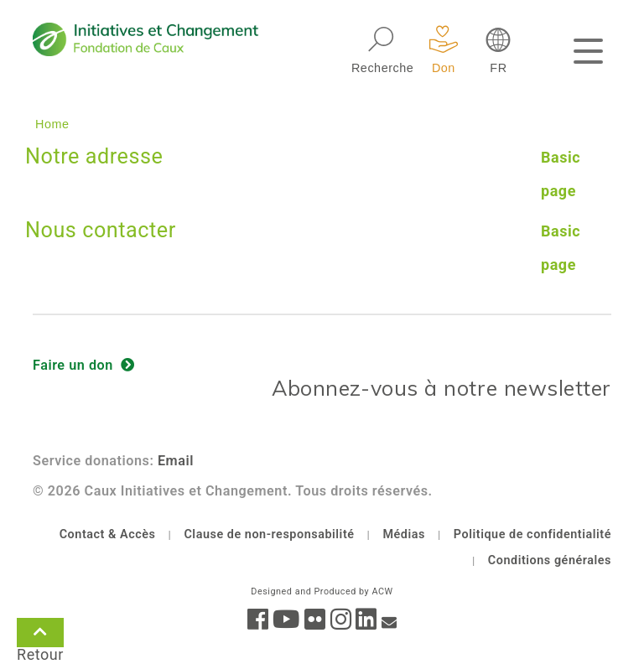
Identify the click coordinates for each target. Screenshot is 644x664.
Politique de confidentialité (532, 534)
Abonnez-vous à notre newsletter (441, 388)
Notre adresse (94, 156)
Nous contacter (101, 230)
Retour (40, 635)
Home (52, 124)
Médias (404, 534)
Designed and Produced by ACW (322, 591)
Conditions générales (550, 560)
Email (176, 461)
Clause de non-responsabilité (269, 534)
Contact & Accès (108, 534)
